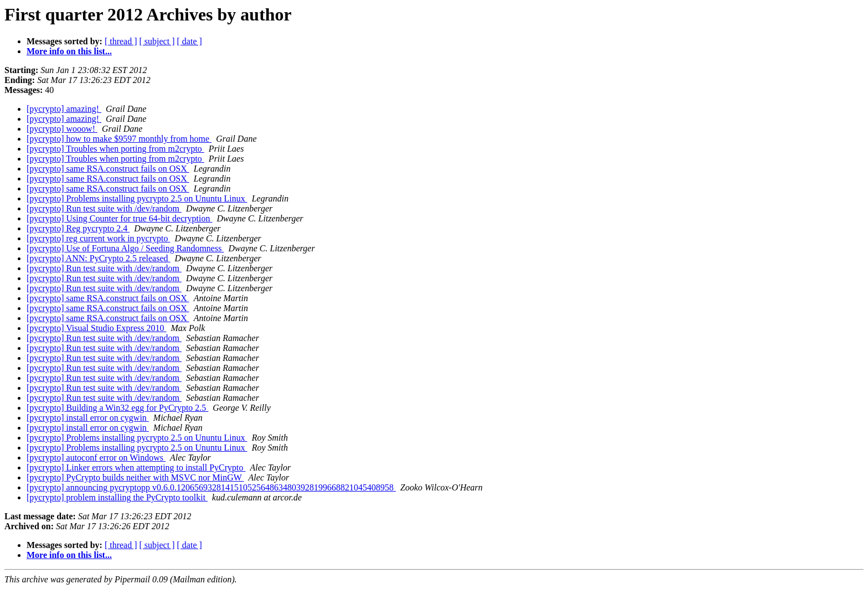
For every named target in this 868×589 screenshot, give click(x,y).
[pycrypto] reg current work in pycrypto (98, 238)
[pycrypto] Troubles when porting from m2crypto (115, 149)
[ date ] (190, 41)
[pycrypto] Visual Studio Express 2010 (97, 328)
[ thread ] (121, 41)
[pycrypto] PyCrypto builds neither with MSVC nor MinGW (135, 477)
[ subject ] (157, 41)
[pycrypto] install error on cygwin (88, 418)
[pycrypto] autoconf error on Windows (96, 458)
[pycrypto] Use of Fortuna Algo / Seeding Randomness (125, 248)
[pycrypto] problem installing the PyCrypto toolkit (117, 497)
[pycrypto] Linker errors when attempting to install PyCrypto (136, 467)
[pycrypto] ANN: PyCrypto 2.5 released (99, 258)
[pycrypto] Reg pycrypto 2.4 (78, 228)
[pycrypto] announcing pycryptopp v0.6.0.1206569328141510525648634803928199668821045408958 (211, 487)
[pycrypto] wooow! (62, 129)
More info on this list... (69, 51)
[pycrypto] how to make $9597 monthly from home (119, 139)
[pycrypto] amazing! (64, 109)
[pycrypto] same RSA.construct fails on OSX (108, 169)
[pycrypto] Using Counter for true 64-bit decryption (119, 218)
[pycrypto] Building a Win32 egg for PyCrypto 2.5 (117, 408)
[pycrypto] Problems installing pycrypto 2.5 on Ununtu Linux (137, 198)
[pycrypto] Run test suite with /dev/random (104, 208)
